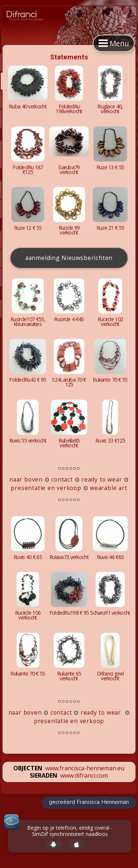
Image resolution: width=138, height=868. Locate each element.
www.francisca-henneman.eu (85, 768)
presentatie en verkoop (46, 488)
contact (62, 479)
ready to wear (101, 479)
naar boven (26, 479)
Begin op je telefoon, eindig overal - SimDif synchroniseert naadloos (70, 831)
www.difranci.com (84, 775)
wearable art (108, 488)
